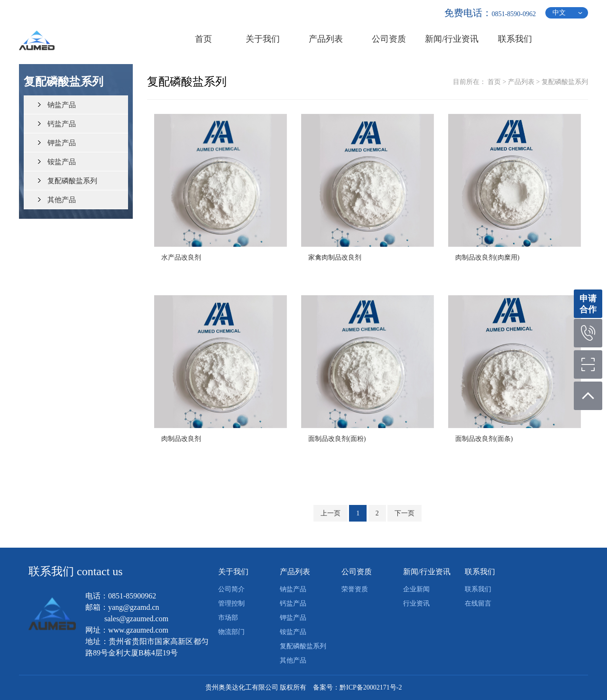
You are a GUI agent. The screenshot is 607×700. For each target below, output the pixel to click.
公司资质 (357, 572)
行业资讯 (416, 603)
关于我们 (233, 572)
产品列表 (521, 82)
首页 (494, 82)
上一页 (331, 513)
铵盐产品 (62, 162)
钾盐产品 (62, 143)
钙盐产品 (62, 124)
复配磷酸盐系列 (72, 181)
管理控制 (231, 603)
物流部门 (231, 632)
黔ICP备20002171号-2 (371, 687)
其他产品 (62, 200)
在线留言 (478, 603)
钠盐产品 (62, 105)
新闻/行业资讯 (427, 572)
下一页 (405, 513)
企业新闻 (416, 589)
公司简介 (231, 589)
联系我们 (480, 572)
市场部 (228, 618)
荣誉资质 (355, 589)
